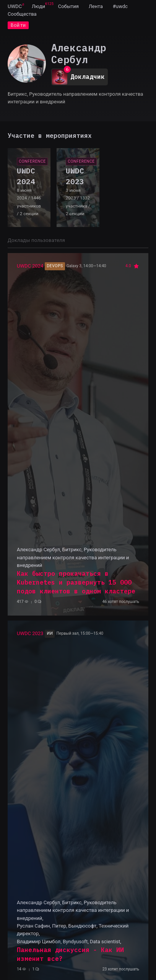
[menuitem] (15, 6)
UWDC (15, 6)
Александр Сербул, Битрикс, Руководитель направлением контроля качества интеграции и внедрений (73, 557)
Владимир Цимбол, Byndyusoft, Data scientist (68, 942)
